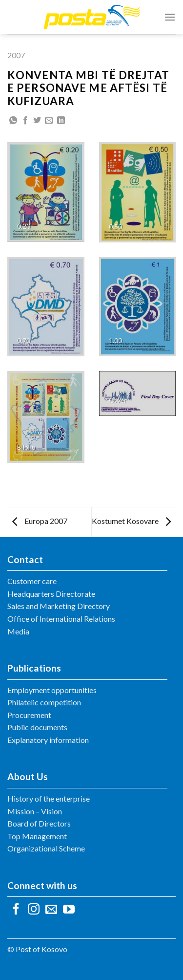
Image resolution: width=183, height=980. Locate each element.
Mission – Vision (35, 811)
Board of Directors (39, 823)
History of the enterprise (49, 798)
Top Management (37, 836)
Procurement (29, 715)
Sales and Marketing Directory (59, 606)
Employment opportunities (52, 690)
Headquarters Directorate (51, 594)
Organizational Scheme (46, 848)
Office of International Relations (61, 619)
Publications (34, 668)
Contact (25, 559)
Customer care (32, 581)
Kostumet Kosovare (131, 521)
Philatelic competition (44, 702)
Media (18, 631)
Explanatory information (48, 740)
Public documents (37, 727)
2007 (16, 55)
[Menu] (170, 17)
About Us (28, 776)
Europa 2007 (40, 521)
